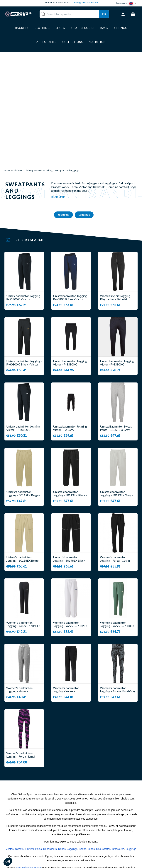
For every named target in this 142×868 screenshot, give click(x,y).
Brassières (118, 742)
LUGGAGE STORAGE (61, 839)
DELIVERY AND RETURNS (85, 822)
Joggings (72, 742)
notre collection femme (29, 761)
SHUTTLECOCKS (66, 821)
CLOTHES (61, 826)
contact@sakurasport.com (85, 2)
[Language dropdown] (133, 3)
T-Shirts (29, 742)
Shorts (83, 742)
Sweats (19, 742)
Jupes (91, 742)
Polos (39, 742)
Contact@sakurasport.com (22, 841)
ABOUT (80, 815)
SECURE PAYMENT (87, 829)
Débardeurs (50, 742)
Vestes (10, 742)
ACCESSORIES (64, 846)
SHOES (59, 832)
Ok (104, 19)
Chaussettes (103, 742)
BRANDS (60, 851)
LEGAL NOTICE (85, 840)
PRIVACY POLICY (87, 846)
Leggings (131, 742)
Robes (62, 742)
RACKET (60, 815)
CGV (78, 835)
